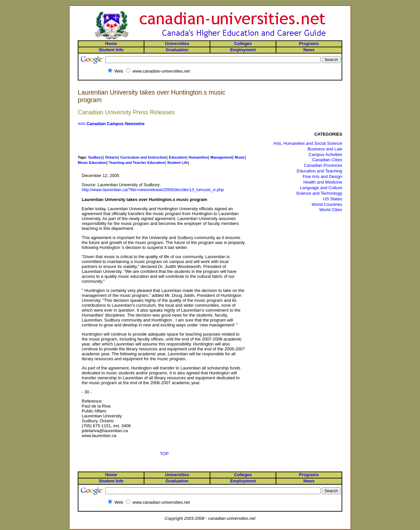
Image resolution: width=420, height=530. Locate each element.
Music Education (92, 163)
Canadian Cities (327, 160)
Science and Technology (319, 193)
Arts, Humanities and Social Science (308, 143)
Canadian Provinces (323, 165)
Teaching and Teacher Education (137, 163)
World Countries (327, 204)
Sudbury (96, 157)
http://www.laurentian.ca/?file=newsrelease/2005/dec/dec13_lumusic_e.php (153, 190)
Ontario (111, 157)
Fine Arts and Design (322, 177)
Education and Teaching (319, 171)
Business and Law (325, 149)
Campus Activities (325, 155)
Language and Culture (321, 188)
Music (240, 157)
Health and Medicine (323, 182)
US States (333, 199)
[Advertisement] (164, 141)
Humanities (198, 157)
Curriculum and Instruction (143, 157)
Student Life (178, 163)
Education (178, 157)
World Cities (331, 210)
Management (221, 157)
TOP (164, 454)
